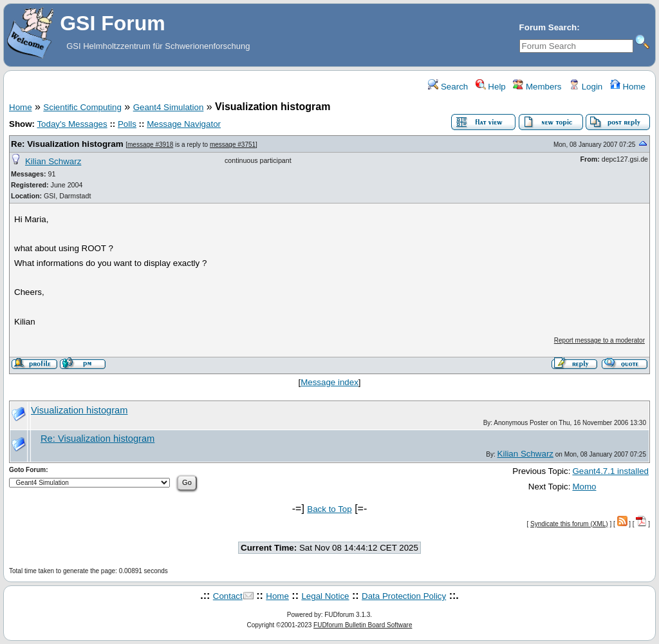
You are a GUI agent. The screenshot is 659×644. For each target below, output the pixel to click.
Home (628, 87)
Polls (127, 124)
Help (491, 87)
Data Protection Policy (404, 596)
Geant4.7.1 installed (610, 471)
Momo (584, 487)
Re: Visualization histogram (67, 144)
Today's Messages (72, 124)
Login (586, 87)
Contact (228, 596)
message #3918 (150, 145)
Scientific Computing (82, 107)
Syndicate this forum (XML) (569, 524)
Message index (329, 382)
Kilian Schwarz (53, 161)
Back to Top (329, 509)
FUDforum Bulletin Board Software (363, 625)
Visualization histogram (79, 410)
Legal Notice (325, 596)
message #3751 (233, 145)
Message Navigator (184, 124)
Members (537, 87)
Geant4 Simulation (169, 107)
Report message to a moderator (599, 340)
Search (448, 87)
